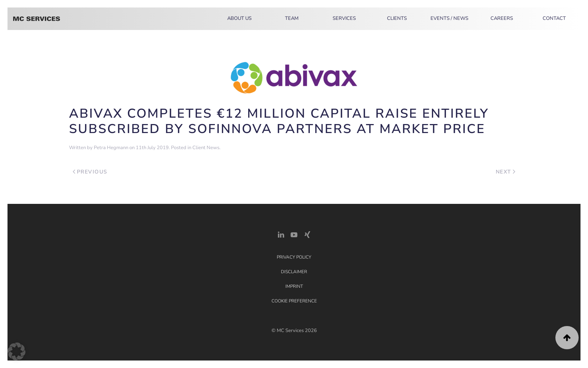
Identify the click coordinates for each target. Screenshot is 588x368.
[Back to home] (37, 19)
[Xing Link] (307, 234)
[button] (567, 338)
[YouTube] (294, 234)
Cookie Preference (294, 301)
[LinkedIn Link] (281, 234)
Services (344, 18)
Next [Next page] (506, 172)
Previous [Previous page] (90, 172)
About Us (239, 18)
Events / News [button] (449, 18)
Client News (206, 148)
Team (292, 18)
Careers (502, 18)
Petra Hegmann (111, 148)
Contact (554, 18)
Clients (397, 18)
